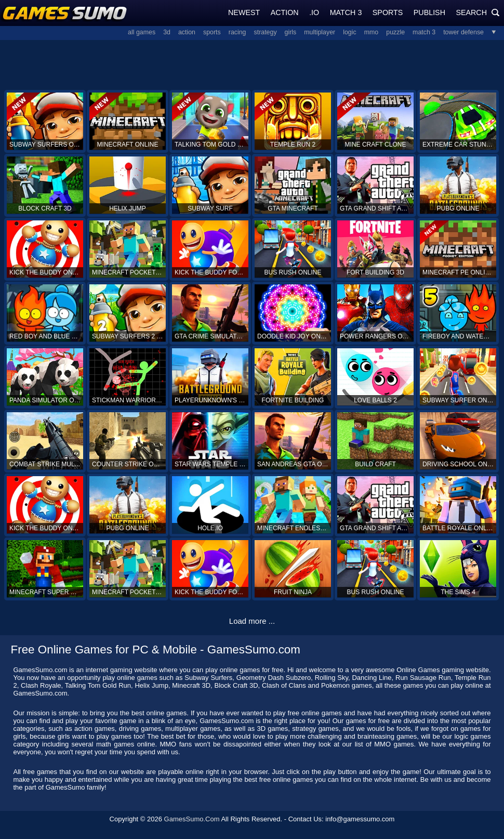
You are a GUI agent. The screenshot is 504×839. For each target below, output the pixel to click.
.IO (314, 12)
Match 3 (346, 12)
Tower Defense (463, 32)
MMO (372, 32)
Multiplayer (320, 32)
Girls (291, 32)
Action (285, 12)
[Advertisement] (252, 64)
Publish (429, 12)
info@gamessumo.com (360, 819)
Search (478, 12)
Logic (349, 32)
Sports (388, 12)
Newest (244, 12)
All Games (142, 32)
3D (167, 32)
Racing (237, 32)
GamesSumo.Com (192, 819)
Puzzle (395, 32)
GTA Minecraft (293, 208)
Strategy (266, 32)
